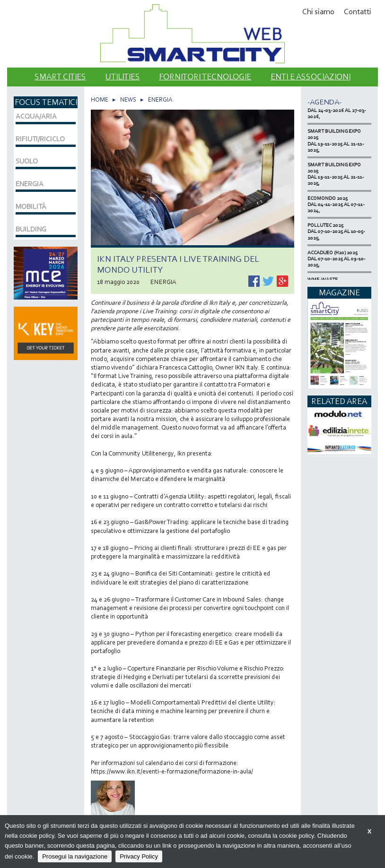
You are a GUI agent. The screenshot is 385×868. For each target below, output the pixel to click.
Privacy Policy (139, 856)
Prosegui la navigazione (75, 856)
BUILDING (31, 229)
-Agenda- (324, 102)
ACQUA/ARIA (36, 116)
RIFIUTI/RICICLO (40, 139)
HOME (100, 99)
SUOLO (27, 161)
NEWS (128, 99)
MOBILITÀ (31, 206)
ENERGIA (160, 99)
